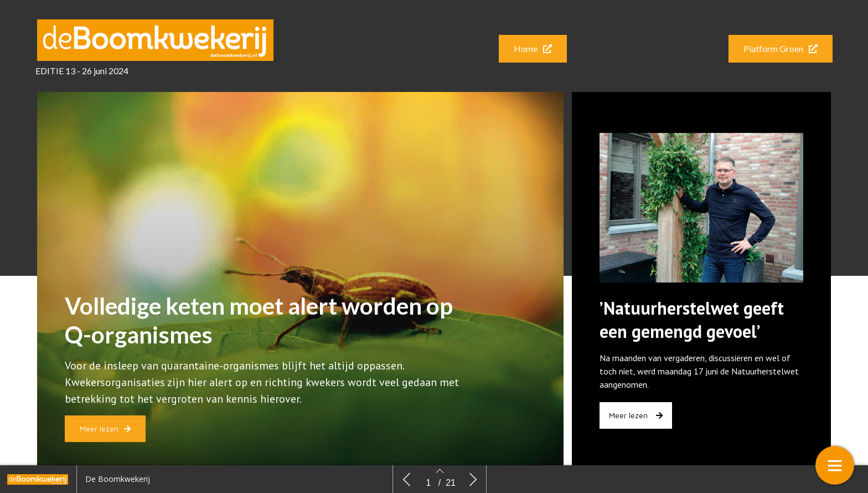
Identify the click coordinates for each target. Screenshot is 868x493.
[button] (533, 49)
